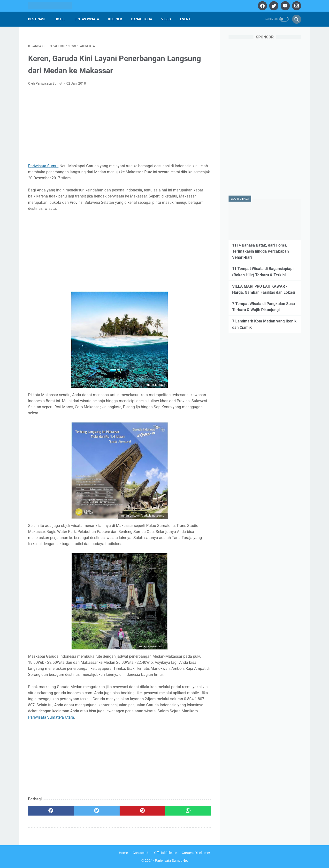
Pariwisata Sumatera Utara (51, 717)
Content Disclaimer (196, 853)
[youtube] (285, 6)
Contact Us (141, 853)
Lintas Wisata (87, 19)
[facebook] (262, 6)
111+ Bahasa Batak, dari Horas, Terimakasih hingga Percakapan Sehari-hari (260, 251)
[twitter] (273, 6)
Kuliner (115, 19)
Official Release (166, 853)
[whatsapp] (188, 811)
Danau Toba (142, 19)
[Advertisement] (120, 126)
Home (123, 853)
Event (185, 19)
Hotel (60, 19)
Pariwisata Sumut (43, 166)
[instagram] (296, 6)
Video (166, 19)
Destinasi (37, 19)
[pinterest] (142, 811)
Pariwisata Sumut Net (171, 861)
